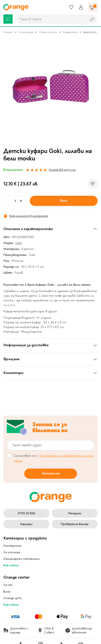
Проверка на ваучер (75, 524)
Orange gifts (13, 598)
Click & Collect (46, 630)
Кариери (26, 524)
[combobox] (51, 19)
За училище (26, 32)
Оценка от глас (62, 170)
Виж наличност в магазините (26, 216)
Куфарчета (70, 32)
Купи (64, 201)
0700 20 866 (26, 513)
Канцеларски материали (22, 559)
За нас (8, 585)
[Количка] (93, 7)
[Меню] (8, 19)
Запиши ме (51, 473)
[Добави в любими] (93, 184)
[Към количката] (93, 7)
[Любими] (71, 7)
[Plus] (21, 201)
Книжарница (12, 546)
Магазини (75, 513)
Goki (18, 243)
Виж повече (11, 565)
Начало (8, 32)
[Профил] (81, 7)
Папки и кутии (48, 32)
